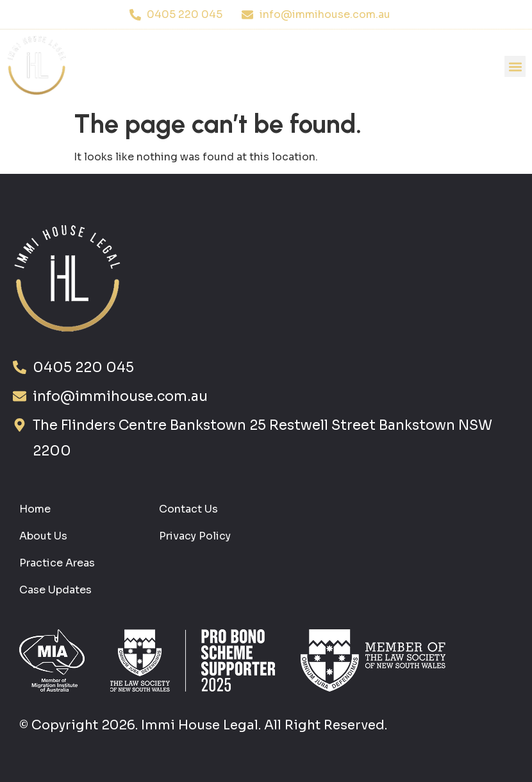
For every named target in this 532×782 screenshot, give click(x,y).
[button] (515, 66)
